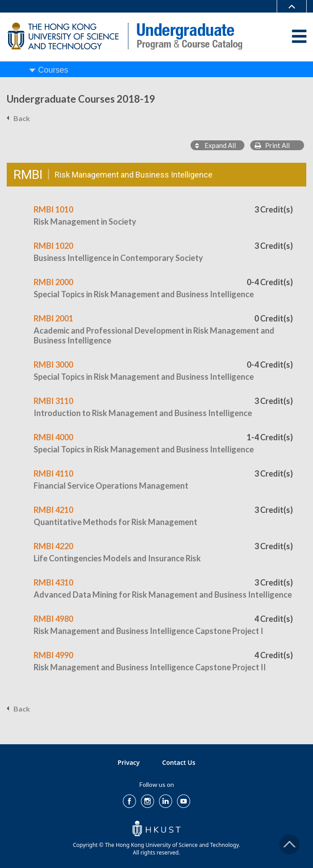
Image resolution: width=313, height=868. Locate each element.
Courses (53, 70)
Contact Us (179, 762)
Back (22, 118)
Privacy (128, 762)
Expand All (215, 145)
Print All (272, 145)
